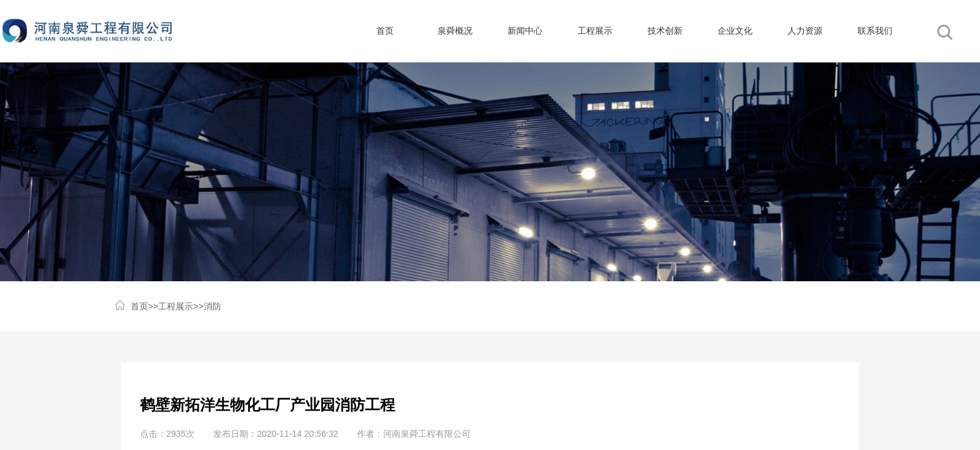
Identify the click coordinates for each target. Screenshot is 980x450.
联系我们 (875, 31)
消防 (212, 306)
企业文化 (735, 31)
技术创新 (665, 31)
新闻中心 (525, 31)
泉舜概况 (455, 31)
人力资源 (805, 31)
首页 (385, 31)
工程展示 (595, 31)
